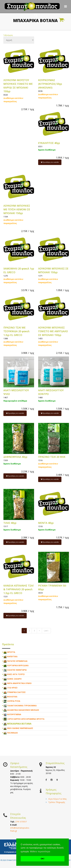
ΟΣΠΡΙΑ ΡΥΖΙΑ (14, 701)
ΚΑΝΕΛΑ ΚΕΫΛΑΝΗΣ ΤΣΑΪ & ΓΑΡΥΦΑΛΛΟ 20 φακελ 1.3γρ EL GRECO (18, 589)
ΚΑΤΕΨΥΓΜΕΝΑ (14, 714)
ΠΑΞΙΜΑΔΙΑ (12, 733)
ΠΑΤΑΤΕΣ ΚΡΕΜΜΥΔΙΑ (17, 661)
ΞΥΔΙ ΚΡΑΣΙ (12, 688)
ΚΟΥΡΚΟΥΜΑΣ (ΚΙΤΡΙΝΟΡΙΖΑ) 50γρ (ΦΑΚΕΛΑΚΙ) (50, 84)
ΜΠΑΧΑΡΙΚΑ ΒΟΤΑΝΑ (19, 724)
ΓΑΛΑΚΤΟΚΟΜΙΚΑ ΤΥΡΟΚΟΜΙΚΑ (22, 706)
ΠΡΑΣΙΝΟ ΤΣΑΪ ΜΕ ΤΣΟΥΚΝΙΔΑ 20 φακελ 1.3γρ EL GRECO (16, 331)
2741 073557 (21, 822)
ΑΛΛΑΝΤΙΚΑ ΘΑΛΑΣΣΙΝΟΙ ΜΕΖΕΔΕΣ (23, 710)
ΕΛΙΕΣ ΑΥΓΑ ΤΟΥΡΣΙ (16, 674)
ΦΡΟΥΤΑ (11, 652)
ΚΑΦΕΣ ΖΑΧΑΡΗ (14, 679)
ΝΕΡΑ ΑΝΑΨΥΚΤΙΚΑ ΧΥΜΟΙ (19, 683)
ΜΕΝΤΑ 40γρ (46, 523)
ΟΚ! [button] (43, 859)
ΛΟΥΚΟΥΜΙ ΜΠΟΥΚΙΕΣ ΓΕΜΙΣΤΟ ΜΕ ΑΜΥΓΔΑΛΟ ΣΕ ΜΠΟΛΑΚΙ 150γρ (53, 331)
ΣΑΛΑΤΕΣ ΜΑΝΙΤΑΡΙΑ (17, 670)
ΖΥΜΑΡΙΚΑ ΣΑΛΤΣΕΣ (16, 692)
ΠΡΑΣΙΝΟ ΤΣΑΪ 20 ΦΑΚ (52, 457)
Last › (46, 631)
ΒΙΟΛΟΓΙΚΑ (12, 697)
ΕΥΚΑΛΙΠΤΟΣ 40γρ (49, 143)
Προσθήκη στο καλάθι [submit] (50, 162)
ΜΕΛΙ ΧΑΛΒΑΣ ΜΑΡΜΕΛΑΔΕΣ (20, 728)
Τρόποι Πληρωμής (57, 802)
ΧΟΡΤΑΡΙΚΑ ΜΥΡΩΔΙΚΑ (18, 665)
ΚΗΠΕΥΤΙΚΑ (12, 656)
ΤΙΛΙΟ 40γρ (10, 523)
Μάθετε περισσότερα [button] (40, 852)
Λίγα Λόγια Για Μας (58, 799)
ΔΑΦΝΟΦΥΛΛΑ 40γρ (15, 457)
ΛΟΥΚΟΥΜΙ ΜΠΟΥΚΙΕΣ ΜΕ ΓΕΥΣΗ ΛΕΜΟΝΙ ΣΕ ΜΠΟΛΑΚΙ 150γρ (17, 209)
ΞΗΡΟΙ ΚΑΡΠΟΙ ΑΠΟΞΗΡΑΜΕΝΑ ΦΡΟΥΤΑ (26, 719)
